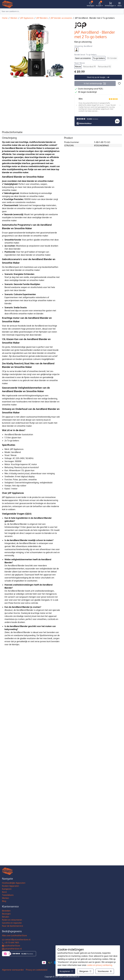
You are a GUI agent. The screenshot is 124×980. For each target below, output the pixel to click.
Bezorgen (6, 914)
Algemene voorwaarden (13, 970)
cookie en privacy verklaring (99, 965)
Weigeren (85, 971)
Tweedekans (8, 895)
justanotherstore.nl (12, 949)
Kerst (4, 892)
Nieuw (78, 67)
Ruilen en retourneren (12, 920)
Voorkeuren (105, 971)
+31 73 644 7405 (11, 943)
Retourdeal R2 (104, 67)
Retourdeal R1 (89, 67)
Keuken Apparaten (10, 886)
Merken (14, 18)
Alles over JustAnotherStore (14, 935)
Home (5, 18)
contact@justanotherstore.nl (16, 940)
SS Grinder (112, 58)
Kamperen (7, 889)
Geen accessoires (83, 58)
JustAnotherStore (11, 946)
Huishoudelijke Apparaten (14, 883)
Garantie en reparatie (12, 923)
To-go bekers (99, 58)
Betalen (6, 917)
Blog (4, 901)
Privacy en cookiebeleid (37, 970)
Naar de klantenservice (13, 926)
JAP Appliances (27, 18)
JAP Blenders (42, 18)
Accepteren (66, 971)
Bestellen (6, 911)
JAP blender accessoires (61, 18)
